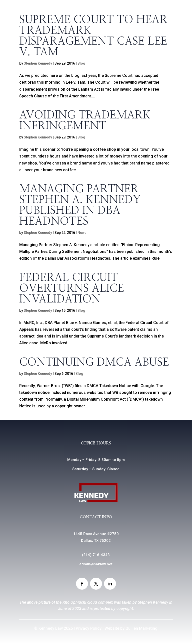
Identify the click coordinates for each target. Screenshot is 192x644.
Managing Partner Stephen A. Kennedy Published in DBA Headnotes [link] (80, 205)
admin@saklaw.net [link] (96, 564)
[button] (82, 584)
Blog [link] (81, 63)
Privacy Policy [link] (89, 628)
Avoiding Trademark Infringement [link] (85, 121)
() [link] (96, 555)
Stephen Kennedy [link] (38, 63)
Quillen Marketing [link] (141, 628)
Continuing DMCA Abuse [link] (94, 362)
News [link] (82, 233)
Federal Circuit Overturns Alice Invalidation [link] (72, 289)
